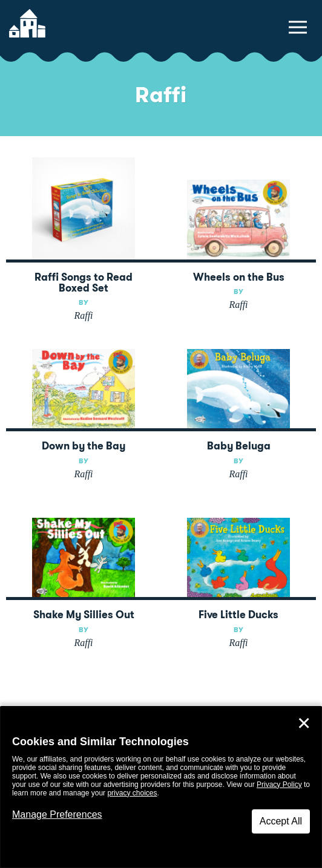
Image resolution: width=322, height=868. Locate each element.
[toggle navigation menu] (298, 27)
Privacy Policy (279, 785)
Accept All (281, 821)
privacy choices (132, 793)
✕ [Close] (304, 723)
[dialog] (161, 787)
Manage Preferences (57, 814)
